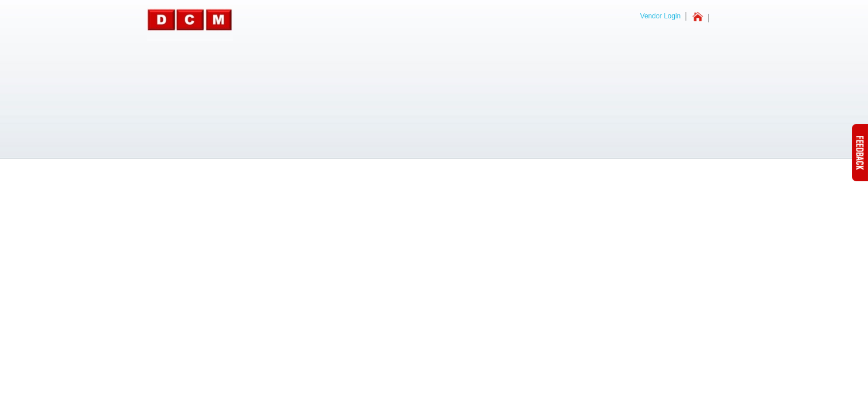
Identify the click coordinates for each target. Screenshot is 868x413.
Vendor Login (661, 16)
